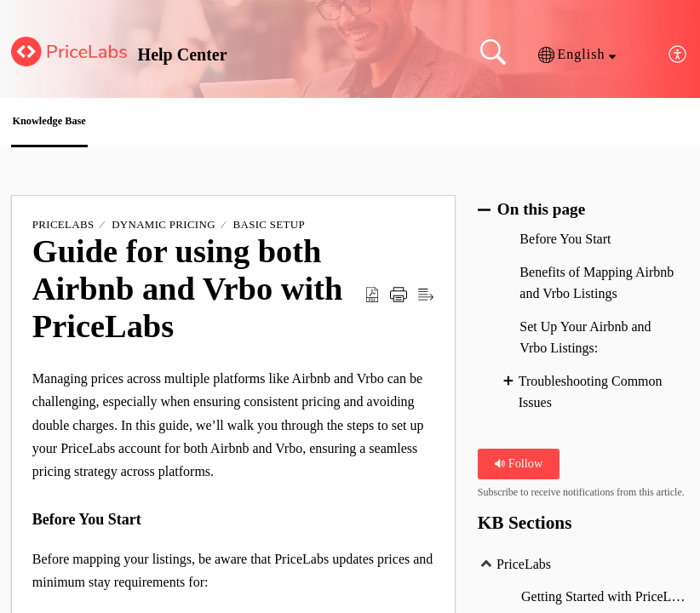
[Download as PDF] (372, 300)
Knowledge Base (89, 124)
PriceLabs (63, 229)
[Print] (399, 300)
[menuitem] (678, 55)
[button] (577, 54)
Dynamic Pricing (164, 229)
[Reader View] (426, 300)
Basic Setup (269, 229)
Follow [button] (518, 468)
